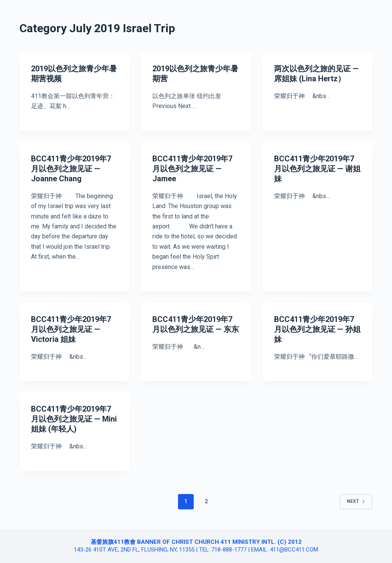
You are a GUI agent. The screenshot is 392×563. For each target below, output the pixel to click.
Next (356, 501)
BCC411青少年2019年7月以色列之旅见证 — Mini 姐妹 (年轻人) (74, 419)
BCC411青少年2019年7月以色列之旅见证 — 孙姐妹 (317, 329)
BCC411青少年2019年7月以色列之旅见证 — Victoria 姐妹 (71, 329)
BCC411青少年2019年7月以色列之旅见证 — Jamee (192, 169)
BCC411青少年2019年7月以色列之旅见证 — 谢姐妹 (317, 169)
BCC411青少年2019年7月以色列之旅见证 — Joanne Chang (71, 169)
